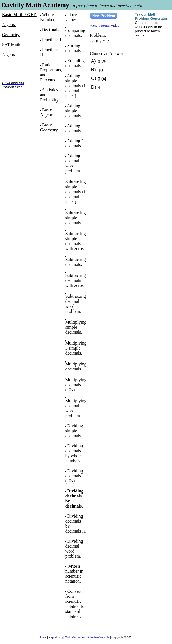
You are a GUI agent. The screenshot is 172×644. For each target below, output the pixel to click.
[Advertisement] (19, 111)
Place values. (72, 17)
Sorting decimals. (74, 48)
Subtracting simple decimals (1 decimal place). (76, 192)
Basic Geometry (49, 127)
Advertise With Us (98, 637)
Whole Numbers (48, 17)
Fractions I (52, 40)
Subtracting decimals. (76, 262)
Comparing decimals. (75, 33)
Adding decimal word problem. (73, 163)
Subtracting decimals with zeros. (76, 280)
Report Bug (56, 637)
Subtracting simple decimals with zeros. (76, 241)
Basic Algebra (47, 112)
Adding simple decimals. (74, 111)
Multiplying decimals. (76, 366)
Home (43, 637)
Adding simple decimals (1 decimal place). (76, 86)
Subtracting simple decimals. (76, 218)
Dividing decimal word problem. (74, 549)
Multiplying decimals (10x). (76, 385)
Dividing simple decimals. (74, 431)
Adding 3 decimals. (74, 143)
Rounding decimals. (75, 63)
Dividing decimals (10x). (74, 476)
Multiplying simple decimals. (76, 327)
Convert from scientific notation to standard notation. (75, 604)
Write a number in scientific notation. (74, 574)
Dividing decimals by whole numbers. (74, 453)
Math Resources (75, 637)
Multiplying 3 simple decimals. (76, 348)
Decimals (51, 30)
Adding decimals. (74, 128)
